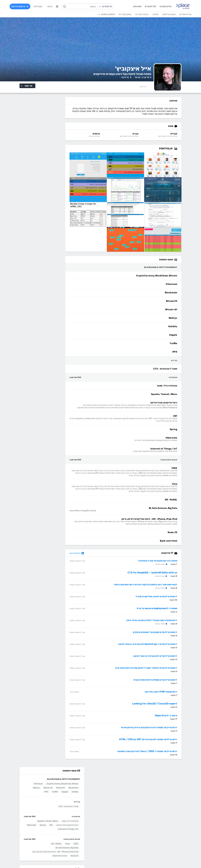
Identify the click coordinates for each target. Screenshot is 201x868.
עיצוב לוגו (119, 814)
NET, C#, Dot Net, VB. (77, 831)
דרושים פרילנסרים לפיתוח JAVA (45, 230)
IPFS (53, 129)
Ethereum (60, 121)
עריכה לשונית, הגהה (53, 836)
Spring (29, 162)
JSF (37, 162)
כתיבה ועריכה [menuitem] (141, 14)
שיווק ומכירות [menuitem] (124, 14)
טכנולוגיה (62, 153)
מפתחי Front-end (80, 818)
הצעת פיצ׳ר (118, 791)
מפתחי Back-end (46, 195)
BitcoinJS (34, 121)
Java (53, 181)
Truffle (61, 129)
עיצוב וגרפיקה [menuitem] (169, 14)
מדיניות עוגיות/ (65, 860)
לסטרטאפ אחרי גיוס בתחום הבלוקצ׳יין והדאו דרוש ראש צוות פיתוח (151, 587)
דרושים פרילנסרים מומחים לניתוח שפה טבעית (160, 683)
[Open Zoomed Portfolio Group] (181, 152)
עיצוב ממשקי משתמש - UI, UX (109, 844)
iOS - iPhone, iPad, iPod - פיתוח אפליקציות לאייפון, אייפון (44, 190)
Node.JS (60, 195)
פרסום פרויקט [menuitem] (20, 6)
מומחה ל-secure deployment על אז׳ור (162, 611)
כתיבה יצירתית (55, 827)
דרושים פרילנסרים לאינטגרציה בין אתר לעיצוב (160, 659)
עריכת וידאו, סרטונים (114, 840)
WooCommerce (164, 836)
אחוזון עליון (84, 791)
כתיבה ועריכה (56, 810)
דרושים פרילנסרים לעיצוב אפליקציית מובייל (162, 599)
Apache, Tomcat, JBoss (34, 158)
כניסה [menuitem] (50, 6)
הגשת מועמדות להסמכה (50, 795)
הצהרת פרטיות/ (52, 860)
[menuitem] (58, 6)
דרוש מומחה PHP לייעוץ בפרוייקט (166, 695)
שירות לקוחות (117, 795)
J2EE (62, 181)
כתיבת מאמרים (55, 831)
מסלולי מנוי (57, 787)
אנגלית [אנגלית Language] (179, 137)
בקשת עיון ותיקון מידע (37, 860)
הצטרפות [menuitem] (38, 6)
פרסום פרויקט (86, 556)
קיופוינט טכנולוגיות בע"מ (47, 228)
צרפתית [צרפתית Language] (104, 137)
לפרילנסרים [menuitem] (150, 6)
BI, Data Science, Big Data (53, 185)
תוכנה (86, 810)
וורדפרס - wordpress (162, 823)
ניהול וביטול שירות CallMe (50, 791)
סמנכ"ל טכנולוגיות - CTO (54, 143)
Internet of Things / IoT (41, 166)
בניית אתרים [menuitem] (185, 14)
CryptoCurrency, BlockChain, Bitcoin (48, 117)
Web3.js (48, 125)
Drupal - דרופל (165, 844)
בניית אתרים (166, 810)
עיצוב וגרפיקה (117, 810)
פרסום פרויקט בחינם (79, 783)
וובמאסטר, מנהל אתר (162, 840)
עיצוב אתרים (118, 818)
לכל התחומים (56, 844)
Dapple (27, 125)
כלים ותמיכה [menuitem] (165, 6)
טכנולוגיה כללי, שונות (56, 158)
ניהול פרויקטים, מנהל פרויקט (53, 162)
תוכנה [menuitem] (155, 14)
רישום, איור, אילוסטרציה (113, 831)
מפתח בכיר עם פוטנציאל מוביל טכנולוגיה (163, 564)
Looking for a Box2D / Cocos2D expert (160, 706)
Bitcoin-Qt (60, 125)
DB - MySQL (42, 181)
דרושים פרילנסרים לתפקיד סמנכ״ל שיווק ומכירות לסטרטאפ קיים (151, 671)
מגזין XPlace (117, 783)
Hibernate (60, 166)
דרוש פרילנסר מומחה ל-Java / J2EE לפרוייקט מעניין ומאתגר (152, 754)
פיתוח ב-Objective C (171, 718)
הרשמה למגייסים (81, 778)
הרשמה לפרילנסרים (53, 778)
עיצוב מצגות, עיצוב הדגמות (111, 836)
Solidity (38, 125)
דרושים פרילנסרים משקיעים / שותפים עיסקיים (160, 635)
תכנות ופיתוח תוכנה (58, 176)
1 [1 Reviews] (148, 89)
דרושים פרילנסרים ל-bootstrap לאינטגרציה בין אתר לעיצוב (153, 647)
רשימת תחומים (117, 778)
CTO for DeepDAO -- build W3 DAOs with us (157, 575)
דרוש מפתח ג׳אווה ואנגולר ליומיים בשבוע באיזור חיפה (157, 623)
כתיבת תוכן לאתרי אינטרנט (50, 823)
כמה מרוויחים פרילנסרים (112, 787)
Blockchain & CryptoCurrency (50, 112)
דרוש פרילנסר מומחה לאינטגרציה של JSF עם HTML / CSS (153, 742)
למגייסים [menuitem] (137, 6)
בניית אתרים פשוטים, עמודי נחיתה (157, 814)
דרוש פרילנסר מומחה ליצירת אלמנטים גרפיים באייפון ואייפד (154, 730)
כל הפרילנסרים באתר (79, 787)
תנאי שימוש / (77, 860)
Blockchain (47, 121)
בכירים (63, 139)
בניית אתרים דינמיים (163, 818)
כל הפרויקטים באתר (53, 783)
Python (85, 844)
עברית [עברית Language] (142, 137)
